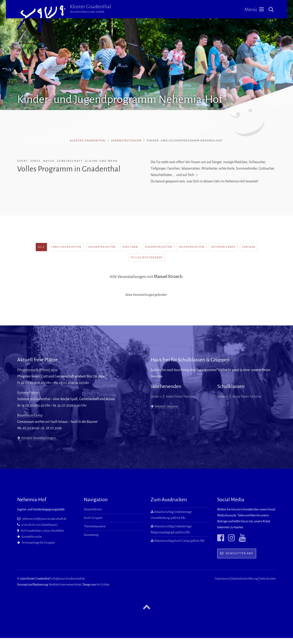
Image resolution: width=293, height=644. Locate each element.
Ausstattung (91, 535)
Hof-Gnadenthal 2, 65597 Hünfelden (42, 531)
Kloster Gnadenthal (90, 9)
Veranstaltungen (126, 141)
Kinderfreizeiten (159, 247)
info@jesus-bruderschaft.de (68, 579)
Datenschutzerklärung (244, 579)
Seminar (249, 247)
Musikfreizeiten (192, 247)
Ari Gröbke (103, 585)
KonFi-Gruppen (93, 518)
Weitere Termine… (165, 406)
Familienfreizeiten (66, 247)
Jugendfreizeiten (102, 247)
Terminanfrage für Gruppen (38, 543)
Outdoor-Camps (223, 247)
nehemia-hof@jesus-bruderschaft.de (44, 519)
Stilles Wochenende (146, 257)
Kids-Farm (130, 247)
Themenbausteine (95, 526)
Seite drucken (268, 579)
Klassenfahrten (93, 509)
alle (41, 247)
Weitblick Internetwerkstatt (65, 585)
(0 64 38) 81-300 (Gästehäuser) (39, 525)
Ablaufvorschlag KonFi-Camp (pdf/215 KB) (178, 541)
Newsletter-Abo (237, 553)
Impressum (222, 579)
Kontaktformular (32, 537)
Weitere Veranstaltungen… (38, 438)
